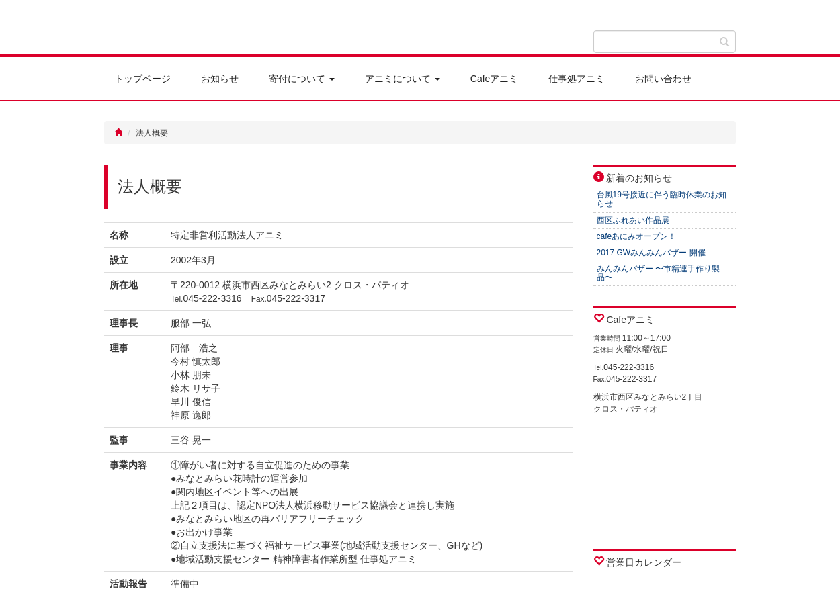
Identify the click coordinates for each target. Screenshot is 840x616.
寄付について (302, 79)
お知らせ (220, 79)
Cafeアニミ (495, 79)
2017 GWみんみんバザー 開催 (651, 253)
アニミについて (403, 79)
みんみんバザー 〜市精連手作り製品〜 (658, 273)
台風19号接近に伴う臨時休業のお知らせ (662, 199)
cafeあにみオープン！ (637, 236)
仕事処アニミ (577, 79)
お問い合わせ (663, 79)
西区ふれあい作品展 (633, 220)
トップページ (142, 79)
